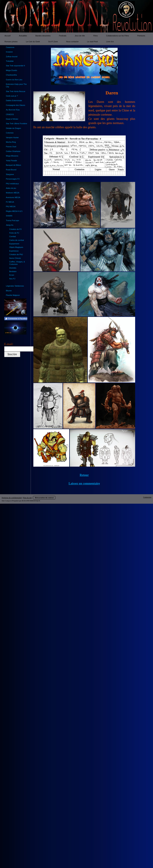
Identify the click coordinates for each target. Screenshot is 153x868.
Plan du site (27, 498)
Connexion (147, 497)
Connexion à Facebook (17, 319)
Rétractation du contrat (44, 498)
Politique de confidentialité (12, 498)
